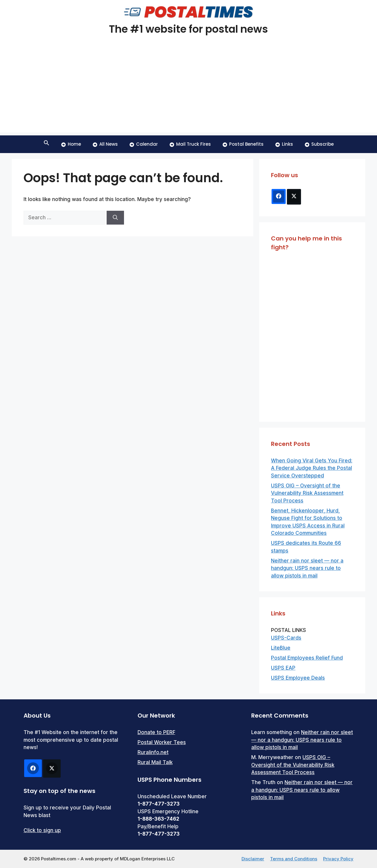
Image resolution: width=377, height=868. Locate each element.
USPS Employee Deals (298, 678)
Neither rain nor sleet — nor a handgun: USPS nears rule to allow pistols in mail (307, 568)
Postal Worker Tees (162, 742)
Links (284, 144)
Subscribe (319, 144)
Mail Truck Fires (190, 144)
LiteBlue (281, 648)
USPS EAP (283, 668)
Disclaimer (253, 859)
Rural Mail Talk (155, 762)
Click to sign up (42, 830)
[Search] (115, 218)
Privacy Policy (338, 859)
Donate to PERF (156, 732)
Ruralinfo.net (153, 752)
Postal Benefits (243, 144)
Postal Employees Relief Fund (307, 658)
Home (71, 144)
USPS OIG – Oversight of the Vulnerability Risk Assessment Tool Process (307, 493)
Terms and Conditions (294, 859)
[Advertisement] (188, 91)
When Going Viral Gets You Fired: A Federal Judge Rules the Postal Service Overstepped (312, 468)
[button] (47, 144)
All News (105, 144)
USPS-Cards (286, 638)
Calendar (144, 144)
